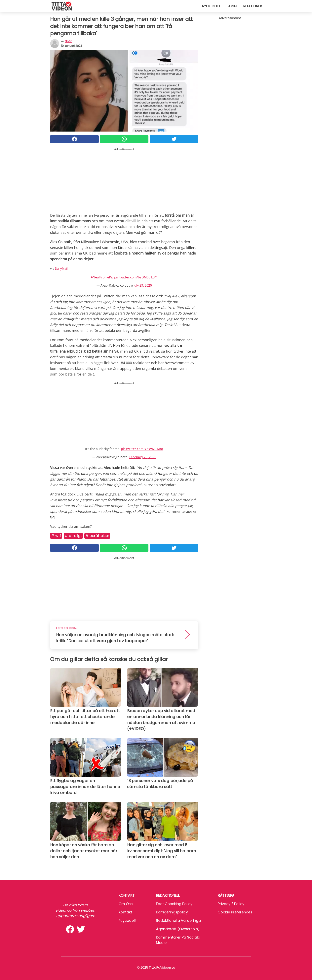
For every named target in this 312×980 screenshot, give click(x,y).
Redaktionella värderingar (179, 921)
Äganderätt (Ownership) (178, 929)
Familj (232, 6)
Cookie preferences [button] (235, 912)
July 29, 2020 (143, 285)
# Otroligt (73, 536)
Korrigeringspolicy (172, 912)
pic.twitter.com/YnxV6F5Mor (142, 449)
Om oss (126, 904)
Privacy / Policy (231, 904)
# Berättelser (97, 536)
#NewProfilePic (102, 277)
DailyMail (61, 268)
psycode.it (128, 921)
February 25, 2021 (143, 457)
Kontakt (125, 912)
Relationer (253, 6)
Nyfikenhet (211, 6)
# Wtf (56, 536)
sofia (69, 41)
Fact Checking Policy (174, 904)
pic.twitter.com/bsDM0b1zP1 (136, 277)
